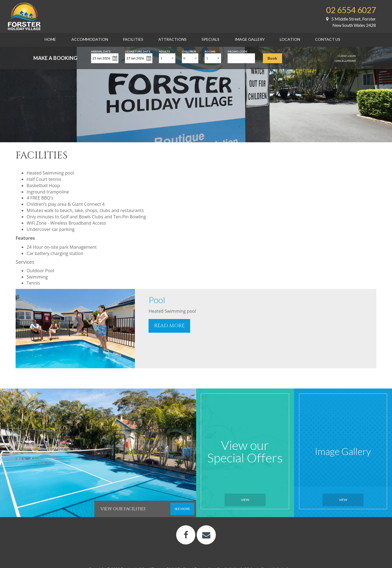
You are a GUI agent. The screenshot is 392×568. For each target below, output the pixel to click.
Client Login (347, 56)
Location (290, 39)
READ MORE (169, 326)
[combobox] (167, 58)
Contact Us (328, 39)
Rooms (210, 51)
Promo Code (238, 51)
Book (272, 58)
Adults (165, 51)
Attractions (172, 39)
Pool (157, 300)
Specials (210, 39)
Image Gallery (250, 39)
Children (189, 51)
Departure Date (138, 51)
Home (50, 39)
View (245, 500)
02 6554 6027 (351, 10)
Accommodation (90, 39)
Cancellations (345, 61)
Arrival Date (101, 51)
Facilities (133, 39)
